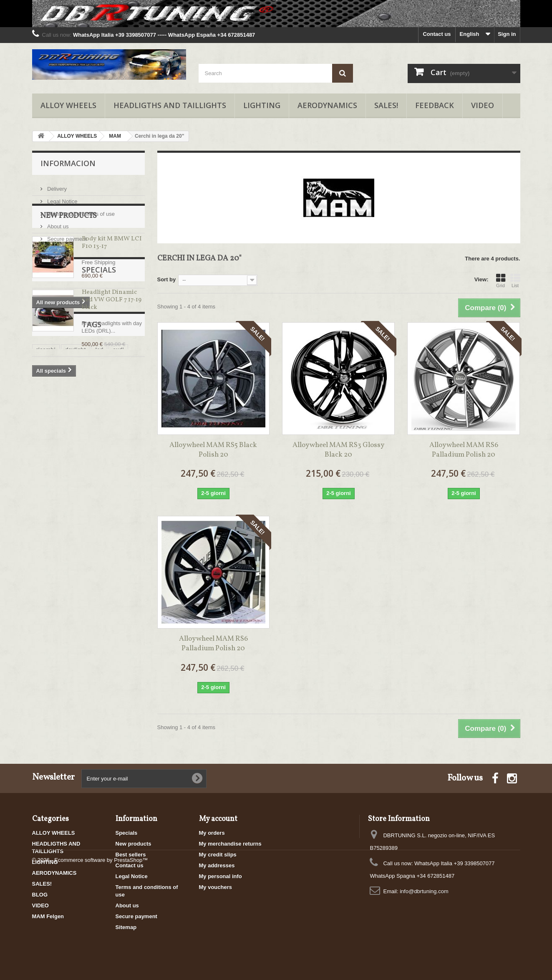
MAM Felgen (48, 916)
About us (57, 223)
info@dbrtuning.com (424, 891)
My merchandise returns (230, 844)
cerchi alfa (88, 554)
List (515, 280)
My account (218, 819)
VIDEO (483, 105)
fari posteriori (98, 566)
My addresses (217, 865)
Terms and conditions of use (80, 211)
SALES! (386, 105)
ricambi (46, 541)
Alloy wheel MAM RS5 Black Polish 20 (213, 450)
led (100, 541)
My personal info (221, 876)
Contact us (437, 34)
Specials (58, 384)
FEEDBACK (435, 105)
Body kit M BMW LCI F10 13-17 (112, 294)
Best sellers (131, 855)
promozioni (51, 554)
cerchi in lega (54, 566)
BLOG (40, 895)
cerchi (88, 579)
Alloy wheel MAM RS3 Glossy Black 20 (338, 450)
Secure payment (66, 236)
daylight (76, 541)
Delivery (57, 186)
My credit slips (218, 855)
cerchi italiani (54, 579)
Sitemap (126, 927)
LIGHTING (262, 105)
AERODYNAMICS (327, 105)
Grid (501, 280)
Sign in (507, 34)
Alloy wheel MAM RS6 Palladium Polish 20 (464, 450)
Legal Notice (62, 198)
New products (69, 267)
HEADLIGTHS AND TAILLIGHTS (170, 105)
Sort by (167, 279)
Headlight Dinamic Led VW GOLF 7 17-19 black (112, 414)
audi (118, 541)
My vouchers (216, 887)
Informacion (68, 163)
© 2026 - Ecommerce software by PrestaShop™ (90, 957)
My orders (212, 833)
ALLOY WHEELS (68, 105)
